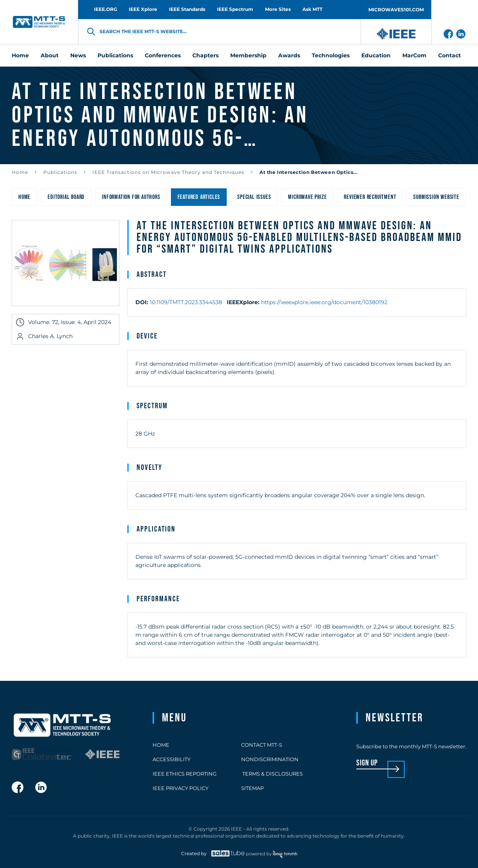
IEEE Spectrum (235, 9)
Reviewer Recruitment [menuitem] (370, 197)
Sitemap (252, 788)
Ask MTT (312, 9)
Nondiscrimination (270, 759)
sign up (367, 763)
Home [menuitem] (20, 55)
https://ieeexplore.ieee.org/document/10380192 (324, 302)
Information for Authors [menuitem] (131, 197)
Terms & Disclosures (272, 774)
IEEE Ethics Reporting (185, 774)
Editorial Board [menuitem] (66, 197)
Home (20, 172)
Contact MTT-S (262, 745)
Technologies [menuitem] (331, 55)
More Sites (278, 9)
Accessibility (171, 759)
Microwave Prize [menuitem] (307, 197)
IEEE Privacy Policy (180, 788)
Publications (60, 172)
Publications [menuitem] (115, 55)
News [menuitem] (78, 55)
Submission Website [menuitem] (436, 197)
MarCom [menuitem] (414, 55)
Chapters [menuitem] (205, 55)
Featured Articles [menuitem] (199, 197)
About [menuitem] (50, 55)
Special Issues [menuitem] (254, 197)
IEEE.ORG (106, 9)
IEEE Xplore (143, 9)
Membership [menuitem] (248, 55)
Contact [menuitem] (450, 55)
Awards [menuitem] (289, 55)
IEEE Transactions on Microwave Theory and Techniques (168, 172)
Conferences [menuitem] (163, 55)
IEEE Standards (187, 9)
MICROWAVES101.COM (396, 10)
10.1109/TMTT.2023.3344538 (186, 302)
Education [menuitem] (376, 55)
